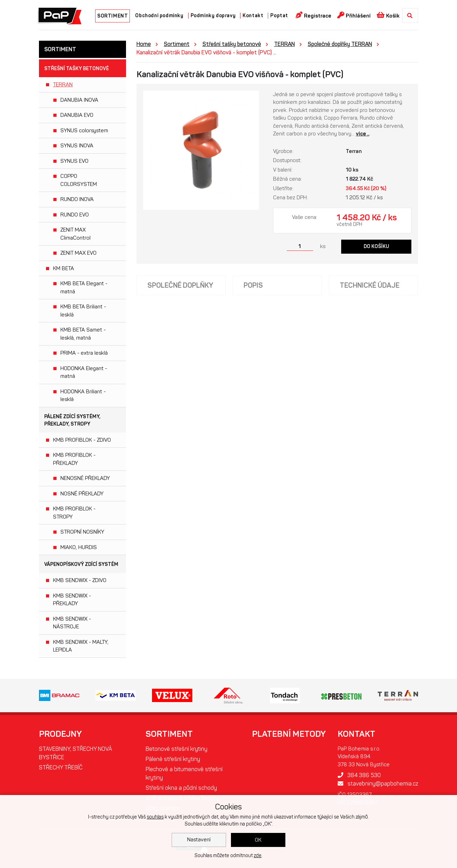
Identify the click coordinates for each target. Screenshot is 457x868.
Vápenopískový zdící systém (81, 564)
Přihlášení (354, 15)
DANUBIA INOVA (79, 100)
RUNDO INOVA (77, 199)
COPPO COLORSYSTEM (79, 180)
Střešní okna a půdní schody (181, 788)
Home (144, 44)
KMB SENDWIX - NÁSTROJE (72, 623)
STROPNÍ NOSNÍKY (82, 532)
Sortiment (177, 44)
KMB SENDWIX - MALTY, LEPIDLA (81, 646)
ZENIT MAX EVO (78, 253)
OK (258, 840)
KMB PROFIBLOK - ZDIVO (82, 440)
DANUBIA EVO (77, 115)
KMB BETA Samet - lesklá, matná (83, 334)
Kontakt (253, 16)
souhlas (155, 817)
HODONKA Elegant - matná (84, 372)
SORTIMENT (112, 16)
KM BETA (64, 268)
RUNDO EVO (75, 215)
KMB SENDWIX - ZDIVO (80, 580)
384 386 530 (359, 775)
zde (258, 856)
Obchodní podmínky (159, 16)
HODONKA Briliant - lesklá (83, 396)
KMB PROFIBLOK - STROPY (74, 513)
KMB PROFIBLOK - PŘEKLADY (74, 459)
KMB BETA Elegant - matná (84, 288)
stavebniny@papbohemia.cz (378, 784)
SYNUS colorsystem (84, 131)
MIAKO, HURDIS (79, 547)
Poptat (279, 16)
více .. (363, 134)
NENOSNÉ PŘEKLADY (85, 478)
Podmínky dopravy (213, 16)
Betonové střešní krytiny (177, 749)
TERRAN (63, 85)
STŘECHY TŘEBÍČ (61, 767)
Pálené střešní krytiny (173, 759)
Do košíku (376, 246)
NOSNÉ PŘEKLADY (82, 494)
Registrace (313, 15)
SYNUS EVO (74, 161)
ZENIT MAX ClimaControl (75, 234)
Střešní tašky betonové (77, 69)
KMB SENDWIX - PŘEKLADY (72, 600)
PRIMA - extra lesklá (84, 353)
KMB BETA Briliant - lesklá (83, 311)
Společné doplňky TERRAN (340, 44)
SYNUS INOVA (77, 146)
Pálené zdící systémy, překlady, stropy (72, 420)
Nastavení (199, 840)
